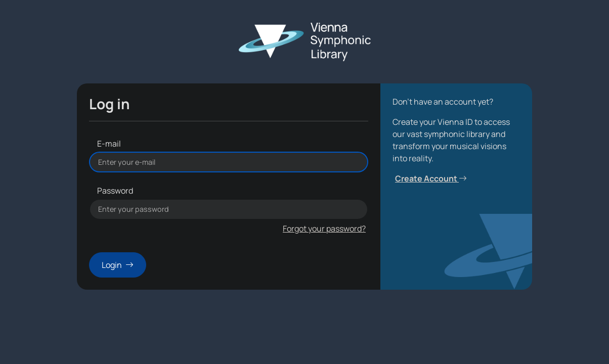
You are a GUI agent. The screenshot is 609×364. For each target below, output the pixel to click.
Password (115, 191)
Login (118, 265)
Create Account (431, 178)
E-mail (109, 144)
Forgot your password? (324, 229)
